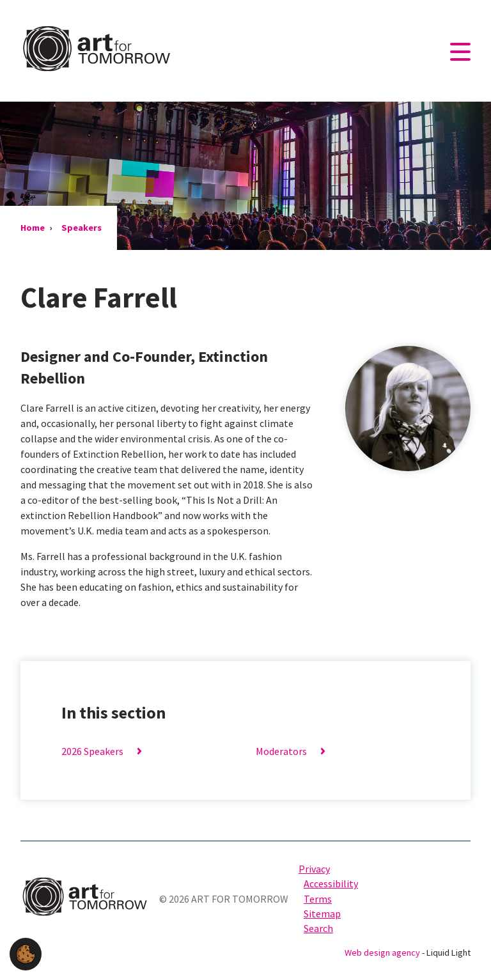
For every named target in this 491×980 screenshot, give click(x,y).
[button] (26, 953)
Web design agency (383, 953)
